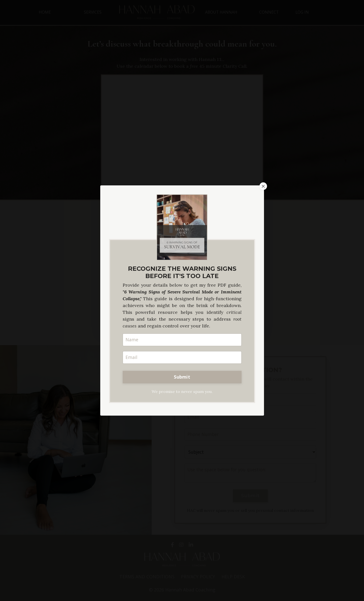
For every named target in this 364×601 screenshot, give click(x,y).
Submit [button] (182, 377)
